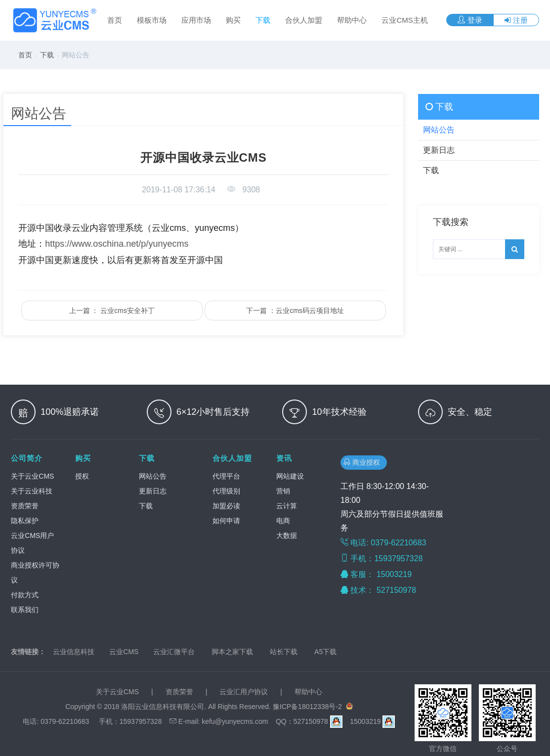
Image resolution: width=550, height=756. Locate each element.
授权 (82, 476)
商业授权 (364, 462)
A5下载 (325, 652)
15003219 (395, 574)
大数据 (287, 535)
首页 (115, 20)
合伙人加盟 (304, 20)
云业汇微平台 (174, 652)
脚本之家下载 (232, 652)
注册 (516, 20)
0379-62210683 (65, 721)
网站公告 (153, 476)
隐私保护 (25, 521)
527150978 (398, 590)
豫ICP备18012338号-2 (307, 707)
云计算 (287, 506)
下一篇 (295, 311)
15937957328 (141, 721)
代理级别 (226, 491)
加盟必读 (226, 506)
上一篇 (112, 311)
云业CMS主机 (404, 20)
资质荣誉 (25, 506)
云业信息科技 (74, 652)
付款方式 (25, 595)
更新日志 (153, 491)
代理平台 (226, 476)
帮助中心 (352, 20)
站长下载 (284, 652)
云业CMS (124, 652)
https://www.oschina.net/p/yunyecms (117, 244)
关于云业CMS (32, 476)
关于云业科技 (32, 491)
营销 (283, 491)
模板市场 (152, 20)
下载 (263, 20)
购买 (233, 20)
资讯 (284, 458)
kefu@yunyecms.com (235, 721)
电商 (283, 521)
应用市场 (196, 20)
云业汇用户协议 (244, 692)
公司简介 (27, 458)
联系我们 (25, 610)
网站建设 (290, 476)
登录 (470, 20)
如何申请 (226, 521)
